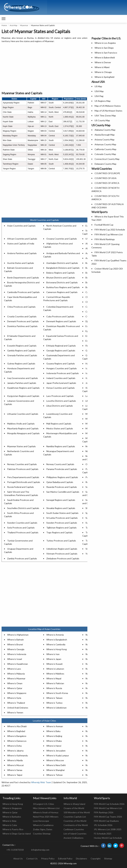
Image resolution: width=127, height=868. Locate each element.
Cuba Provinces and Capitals (60, 316)
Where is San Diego (104, 48)
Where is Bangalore (17, 736)
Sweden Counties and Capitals (22, 523)
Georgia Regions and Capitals (61, 350)
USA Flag (99, 96)
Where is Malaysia (16, 674)
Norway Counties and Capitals (22, 464)
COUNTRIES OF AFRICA (107, 183)
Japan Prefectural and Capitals (61, 383)
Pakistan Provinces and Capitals (23, 469)
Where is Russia (54, 688)
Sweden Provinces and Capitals (62, 523)
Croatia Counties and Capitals (22, 316)
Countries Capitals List (75, 817)
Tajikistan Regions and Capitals (61, 528)
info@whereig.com (40, 850)
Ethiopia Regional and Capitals (61, 346)
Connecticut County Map (107, 159)
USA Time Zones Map (105, 116)
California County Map (105, 149)
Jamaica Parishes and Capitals (22, 383)
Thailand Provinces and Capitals (23, 532)
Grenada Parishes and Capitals (22, 355)
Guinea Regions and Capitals (21, 363)
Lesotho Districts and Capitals (61, 401)
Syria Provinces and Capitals (21, 528)
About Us (18, 859)
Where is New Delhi (56, 765)
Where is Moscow (55, 760)
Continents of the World (76, 825)
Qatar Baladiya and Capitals (60, 482)
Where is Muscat (16, 765)
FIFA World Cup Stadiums (106, 821)
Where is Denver (103, 62)
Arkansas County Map (105, 144)
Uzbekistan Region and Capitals (62, 549)
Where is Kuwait (54, 664)
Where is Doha (14, 746)
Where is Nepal (54, 678)
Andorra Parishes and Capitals (22, 253)
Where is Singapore (17, 693)
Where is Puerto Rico (13, 829)
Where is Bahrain (16, 640)
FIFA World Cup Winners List (109, 234)
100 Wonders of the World (77, 812)
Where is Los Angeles (105, 43)
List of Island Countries (75, 834)
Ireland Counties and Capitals (61, 378)
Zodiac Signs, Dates (43, 829)
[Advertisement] (44, 67)
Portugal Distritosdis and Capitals (24, 482)
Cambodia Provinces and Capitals (23, 292)
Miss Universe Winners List (46, 808)
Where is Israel (15, 659)
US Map (98, 86)
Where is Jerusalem (56, 751)
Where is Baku (53, 731)
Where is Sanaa (15, 770)
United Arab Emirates (18, 708)
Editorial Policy (65, 859)
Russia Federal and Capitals (21, 487)
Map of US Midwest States (108, 106)
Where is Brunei (15, 644)
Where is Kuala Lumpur (58, 755)
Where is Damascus (17, 741)
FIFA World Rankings (105, 239)
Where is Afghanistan (18, 635)
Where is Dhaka (54, 741)
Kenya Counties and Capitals (61, 388)
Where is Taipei (15, 775)
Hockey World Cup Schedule (108, 838)
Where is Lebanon (55, 669)
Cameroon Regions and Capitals (62, 292)
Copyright (96, 859)
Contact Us (32, 859)
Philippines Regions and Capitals (62, 477)
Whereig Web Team (41, 782)
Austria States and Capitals (21, 263)
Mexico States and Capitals (60, 428)
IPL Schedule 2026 (103, 825)
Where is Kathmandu (18, 755)
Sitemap (108, 859)
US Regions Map (103, 101)
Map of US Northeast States (108, 111)
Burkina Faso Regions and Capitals (63, 287)
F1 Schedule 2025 (103, 834)
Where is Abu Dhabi (17, 726)
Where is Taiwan (54, 698)
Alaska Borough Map (105, 135)
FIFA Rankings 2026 (104, 812)
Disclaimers (82, 859)
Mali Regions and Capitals (59, 424)
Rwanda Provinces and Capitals (62, 487)
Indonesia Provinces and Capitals (63, 373)
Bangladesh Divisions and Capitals (63, 268)
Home (4, 25)
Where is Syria (14, 698)
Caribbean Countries (74, 829)
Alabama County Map (105, 130)
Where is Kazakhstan (18, 664)
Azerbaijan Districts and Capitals (62, 263)
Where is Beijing (54, 736)
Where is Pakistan (55, 683)
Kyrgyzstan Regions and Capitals (23, 396)
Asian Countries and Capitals (21, 226)
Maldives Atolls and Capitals (21, 424)
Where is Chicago (103, 72)
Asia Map (13, 25)
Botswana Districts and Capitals (62, 282)
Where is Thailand (16, 703)
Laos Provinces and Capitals (60, 396)
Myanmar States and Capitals (21, 446)
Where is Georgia (16, 649)
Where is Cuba (10, 825)
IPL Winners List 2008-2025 (108, 829)
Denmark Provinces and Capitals (23, 321)
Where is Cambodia (56, 644)
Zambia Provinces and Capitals (22, 558)
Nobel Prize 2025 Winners (46, 817)
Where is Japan (54, 659)
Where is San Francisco (106, 53)
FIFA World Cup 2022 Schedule (110, 230)
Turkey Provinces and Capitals (61, 541)
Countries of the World (75, 821)
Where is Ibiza (9, 821)
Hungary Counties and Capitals (62, 368)
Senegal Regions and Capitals (61, 500)
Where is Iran (53, 654)
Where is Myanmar (16, 678)
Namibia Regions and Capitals (61, 446)
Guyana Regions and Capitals (61, 363)
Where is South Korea (57, 693)
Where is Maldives (55, 674)
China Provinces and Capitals (21, 307)
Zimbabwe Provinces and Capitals (63, 558)
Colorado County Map (105, 154)
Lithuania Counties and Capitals (23, 414)
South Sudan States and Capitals (62, 513)
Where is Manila (15, 760)
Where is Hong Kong (57, 649)
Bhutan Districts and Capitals (61, 278)
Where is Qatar (15, 688)
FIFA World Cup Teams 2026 (108, 817)
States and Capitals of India (21, 244)
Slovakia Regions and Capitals (61, 508)
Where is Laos (14, 669)
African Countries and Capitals (22, 239)
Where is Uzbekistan (56, 708)
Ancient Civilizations (74, 838)
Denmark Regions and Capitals (61, 321)
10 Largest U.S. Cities (44, 804)
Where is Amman (55, 726)
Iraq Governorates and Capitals (23, 378)
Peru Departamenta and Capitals (23, 477)
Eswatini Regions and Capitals (22, 346)
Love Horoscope (41, 821)
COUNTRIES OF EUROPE (107, 173)
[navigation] (4, 19)
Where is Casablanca (43, 825)
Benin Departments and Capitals (23, 278)
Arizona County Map (105, 140)
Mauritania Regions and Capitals (23, 428)
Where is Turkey (54, 703)
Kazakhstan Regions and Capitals (23, 388)
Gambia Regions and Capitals (21, 350)
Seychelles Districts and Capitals (23, 508)
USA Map (99, 91)
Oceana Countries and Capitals (62, 239)
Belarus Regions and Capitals (61, 273)
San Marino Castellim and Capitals (63, 492)
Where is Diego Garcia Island (17, 834)
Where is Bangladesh (57, 640)
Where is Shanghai (55, 770)
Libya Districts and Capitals (60, 406)
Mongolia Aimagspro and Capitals (23, 433)
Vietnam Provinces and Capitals (62, 554)
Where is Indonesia (17, 654)
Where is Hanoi (54, 746)
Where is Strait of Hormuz (46, 812)
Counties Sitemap (42, 834)
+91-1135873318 (15, 850)
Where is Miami (102, 67)
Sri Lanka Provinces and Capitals (62, 518)
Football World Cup (104, 225)
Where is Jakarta (15, 751)
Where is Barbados (12, 817)
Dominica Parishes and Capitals (22, 326)
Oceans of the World (74, 808)
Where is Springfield (104, 77)
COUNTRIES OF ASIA (106, 178)
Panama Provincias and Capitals (62, 469)
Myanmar (24, 25)
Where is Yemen (15, 712)
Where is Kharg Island (74, 804)
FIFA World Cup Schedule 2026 (109, 804)
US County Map (102, 120)
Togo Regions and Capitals (59, 532)
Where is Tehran (54, 775)
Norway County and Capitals (60, 464)
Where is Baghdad (16, 731)
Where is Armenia (55, 635)
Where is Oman (15, 683)
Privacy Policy (48, 859)
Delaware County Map (105, 164)
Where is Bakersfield (105, 57)
